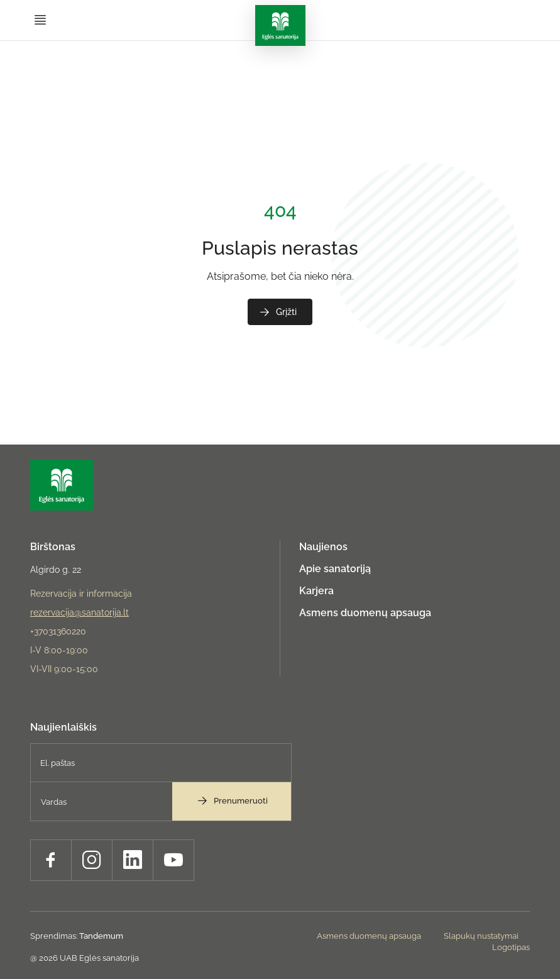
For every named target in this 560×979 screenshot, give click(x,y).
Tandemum (101, 936)
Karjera (316, 591)
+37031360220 (58, 631)
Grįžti (277, 312)
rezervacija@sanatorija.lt (80, 612)
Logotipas (511, 947)
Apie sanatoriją (335, 569)
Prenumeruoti (232, 800)
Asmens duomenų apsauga (365, 613)
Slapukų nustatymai (481, 936)
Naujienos (323, 547)
